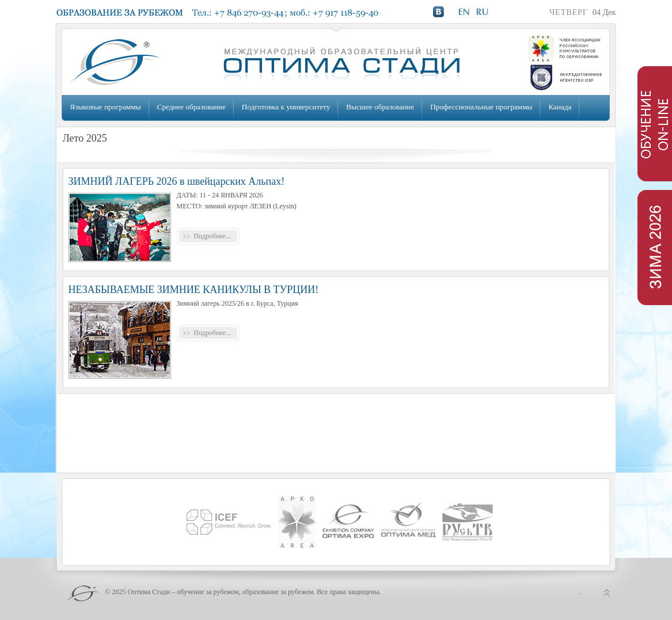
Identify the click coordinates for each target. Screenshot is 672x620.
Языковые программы (106, 107)
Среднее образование (191, 107)
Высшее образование (380, 107)
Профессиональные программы (481, 107)
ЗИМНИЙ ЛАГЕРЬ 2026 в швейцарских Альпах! (177, 181)
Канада (560, 107)
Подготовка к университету (286, 107)
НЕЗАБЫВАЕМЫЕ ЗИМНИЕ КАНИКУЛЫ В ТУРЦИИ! (194, 290)
